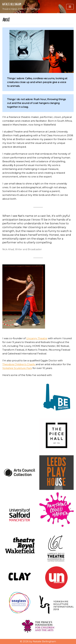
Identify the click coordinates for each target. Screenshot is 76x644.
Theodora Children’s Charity (19, 364)
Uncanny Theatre (37, 338)
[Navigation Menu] (70, 7)
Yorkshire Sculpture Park (17, 368)
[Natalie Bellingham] (21, 7)
